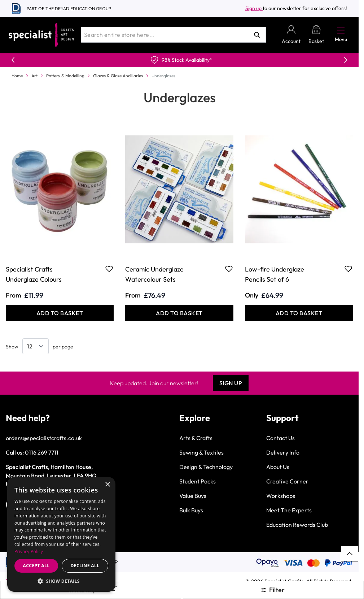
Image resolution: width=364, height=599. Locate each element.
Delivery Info (283, 452)
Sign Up (231, 383)
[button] (61, 581)
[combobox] (173, 35)
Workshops (281, 496)
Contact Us (280, 438)
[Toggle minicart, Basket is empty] (316, 35)
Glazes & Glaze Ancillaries (118, 76)
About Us (278, 467)
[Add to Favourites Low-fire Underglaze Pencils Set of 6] (348, 269)
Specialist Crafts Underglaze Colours (34, 274)
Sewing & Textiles (201, 452)
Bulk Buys (191, 510)
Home (17, 76)
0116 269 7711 (42, 452)
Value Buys (193, 496)
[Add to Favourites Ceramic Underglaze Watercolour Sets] (229, 269)
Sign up (254, 8)
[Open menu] (341, 30)
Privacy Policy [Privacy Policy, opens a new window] (29, 552)
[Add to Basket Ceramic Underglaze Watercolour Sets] (179, 313)
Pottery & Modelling (65, 76)
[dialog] (61, 534)
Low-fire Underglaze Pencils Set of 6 (275, 274)
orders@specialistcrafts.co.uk (44, 438)
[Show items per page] (36, 346)
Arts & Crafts (196, 438)
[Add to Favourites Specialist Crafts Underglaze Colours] (109, 269)
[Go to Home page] (41, 35)
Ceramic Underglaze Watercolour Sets (154, 274)
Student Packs (198, 481)
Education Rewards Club (297, 525)
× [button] (107, 485)
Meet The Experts (289, 510)
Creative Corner (287, 481)
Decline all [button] (85, 566)
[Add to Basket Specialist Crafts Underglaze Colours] (60, 313)
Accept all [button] (36, 566)
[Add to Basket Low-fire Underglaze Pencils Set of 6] (299, 313)
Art (34, 76)
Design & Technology (206, 467)
